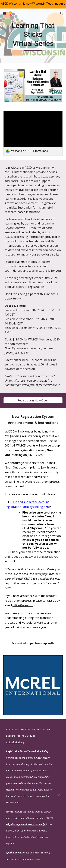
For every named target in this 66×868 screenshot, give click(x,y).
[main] (33, 36)
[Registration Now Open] (33, 400)
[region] (33, 4)
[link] (33, 133)
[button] (4, 13)
